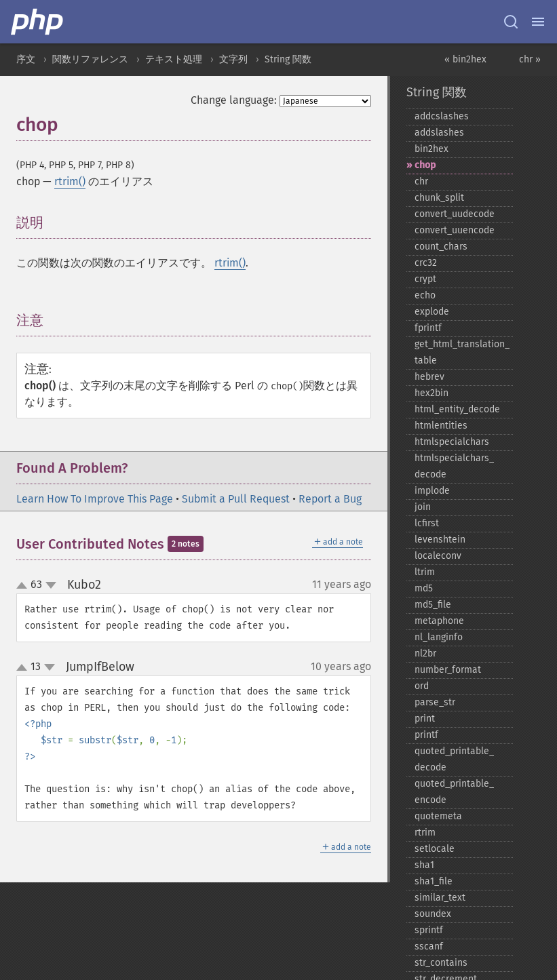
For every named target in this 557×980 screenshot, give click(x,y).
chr (421, 181)
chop (425, 165)
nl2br (425, 653)
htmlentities (441, 426)
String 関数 (288, 59)
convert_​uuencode (455, 230)
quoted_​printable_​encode (454, 792)
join (423, 507)
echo (425, 295)
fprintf (428, 328)
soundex (433, 914)
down (51, 585)
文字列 (233, 59)
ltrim (425, 572)
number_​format (448, 670)
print (425, 719)
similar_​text (440, 898)
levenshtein (440, 540)
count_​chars (441, 247)
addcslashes (442, 116)
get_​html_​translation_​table (462, 352)
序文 (26, 59)
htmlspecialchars (452, 442)
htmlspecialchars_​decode (454, 466)
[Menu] (538, 22)
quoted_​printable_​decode (454, 759)
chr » (530, 59)
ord (422, 686)
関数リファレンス (90, 59)
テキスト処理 (174, 59)
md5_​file (433, 605)
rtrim (425, 832)
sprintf (429, 930)
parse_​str (435, 702)
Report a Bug (330, 499)
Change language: (234, 100)
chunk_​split (439, 198)
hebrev (429, 377)
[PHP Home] (38, 22)
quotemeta (438, 816)
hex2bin (431, 393)
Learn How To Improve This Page (95, 499)
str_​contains (441, 963)
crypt (425, 279)
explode (432, 312)
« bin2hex (465, 59)
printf (426, 735)
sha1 (424, 865)
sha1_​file (434, 881)
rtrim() (70, 181)
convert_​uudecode (455, 214)
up (24, 586)
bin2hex (431, 149)
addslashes (439, 133)
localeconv (438, 556)
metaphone (439, 621)
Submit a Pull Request (236, 499)
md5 (424, 588)
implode (432, 491)
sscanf (429, 946)
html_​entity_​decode (457, 409)
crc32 (426, 263)
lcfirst (427, 523)
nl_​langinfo (439, 637)
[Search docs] (511, 22)
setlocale (435, 849)
